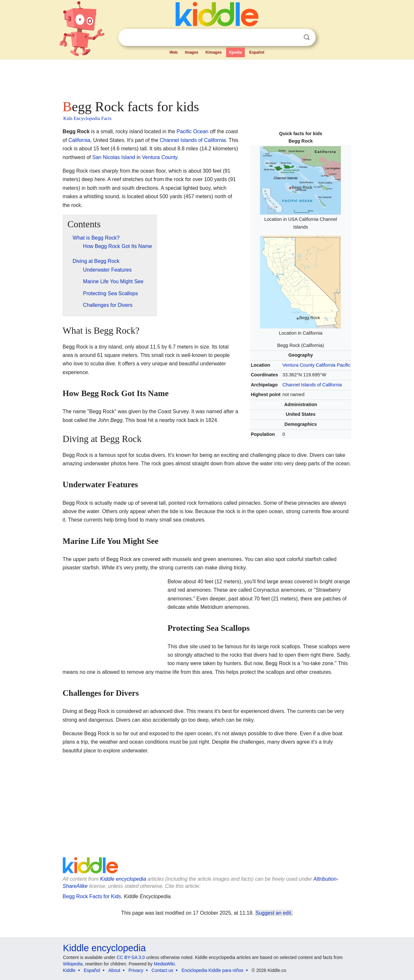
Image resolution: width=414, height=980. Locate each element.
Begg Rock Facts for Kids (92, 896)
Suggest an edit (273, 913)
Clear (293, 38)
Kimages (213, 52)
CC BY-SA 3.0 (131, 957)
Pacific (343, 365)
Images (192, 52)
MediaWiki (164, 964)
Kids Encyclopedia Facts (87, 118)
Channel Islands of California (312, 385)
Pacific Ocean (193, 131)
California (326, 365)
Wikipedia (73, 964)
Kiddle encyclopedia (123, 879)
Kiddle (69, 970)
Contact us (163, 970)
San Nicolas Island (114, 157)
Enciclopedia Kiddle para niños (212, 970)
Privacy (136, 970)
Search (307, 37)
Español (257, 52)
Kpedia (235, 52)
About (114, 970)
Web (174, 52)
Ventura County (298, 365)
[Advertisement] (207, 78)
